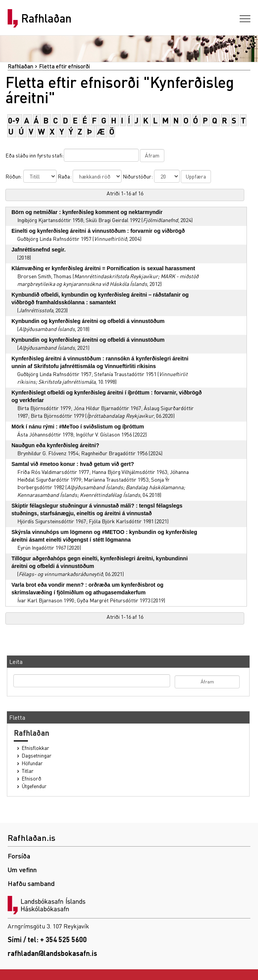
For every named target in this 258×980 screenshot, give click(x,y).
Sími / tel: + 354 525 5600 (47, 939)
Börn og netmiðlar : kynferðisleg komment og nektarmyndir (87, 212)
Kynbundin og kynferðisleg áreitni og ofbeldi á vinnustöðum (88, 321)
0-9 (14, 120)
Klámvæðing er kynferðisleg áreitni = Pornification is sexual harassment (103, 268)
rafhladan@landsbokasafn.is (52, 953)
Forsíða (19, 856)
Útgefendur (34, 786)
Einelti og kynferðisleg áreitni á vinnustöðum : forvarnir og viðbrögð (98, 231)
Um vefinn (22, 869)
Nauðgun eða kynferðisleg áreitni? (55, 445)
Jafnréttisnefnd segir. (39, 250)
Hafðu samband (31, 883)
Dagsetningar (37, 755)
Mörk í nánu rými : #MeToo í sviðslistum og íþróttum (78, 427)
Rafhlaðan (46, 18)
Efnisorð (32, 778)
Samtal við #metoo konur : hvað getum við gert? (73, 464)
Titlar (28, 771)
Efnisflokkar (36, 748)
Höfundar (32, 763)
